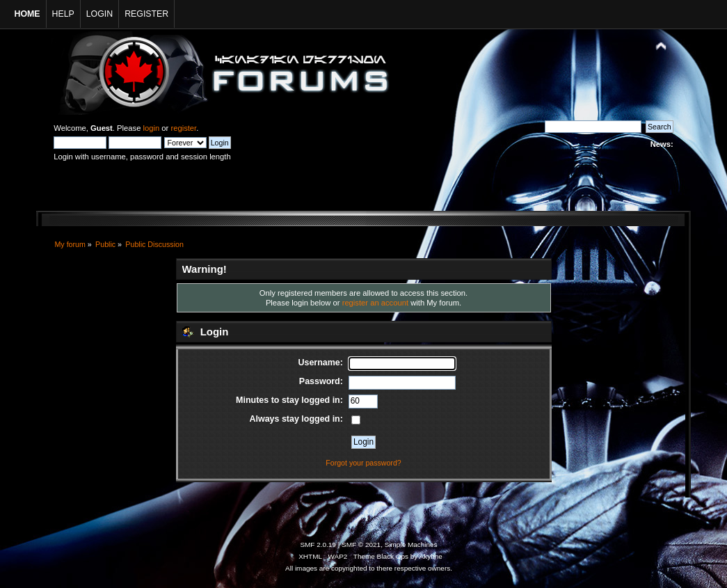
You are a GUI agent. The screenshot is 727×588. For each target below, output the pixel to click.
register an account (375, 303)
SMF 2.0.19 (318, 545)
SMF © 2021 (361, 545)
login (152, 128)
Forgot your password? (363, 463)
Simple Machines (411, 545)
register (183, 128)
